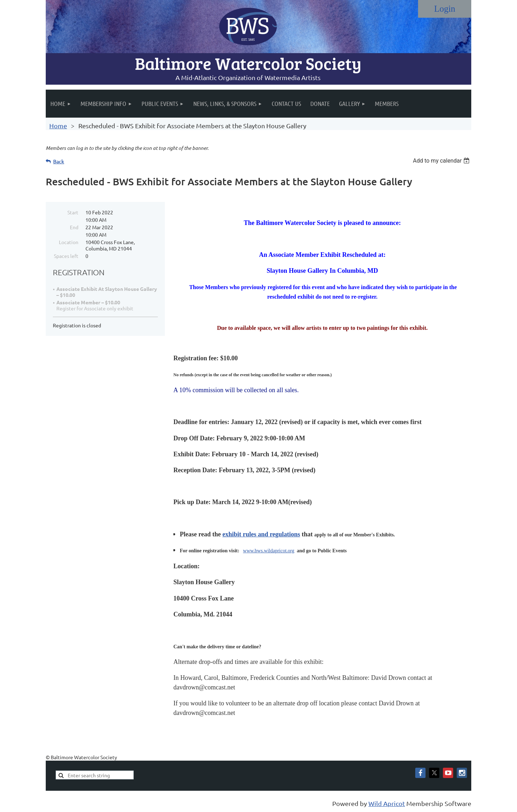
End (74, 227)
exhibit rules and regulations (261, 534)
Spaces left (66, 256)
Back (59, 161)
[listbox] (442, 161)
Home (58, 126)
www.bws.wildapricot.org (269, 551)
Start (73, 212)
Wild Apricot (387, 803)
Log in (445, 9)
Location (69, 242)
